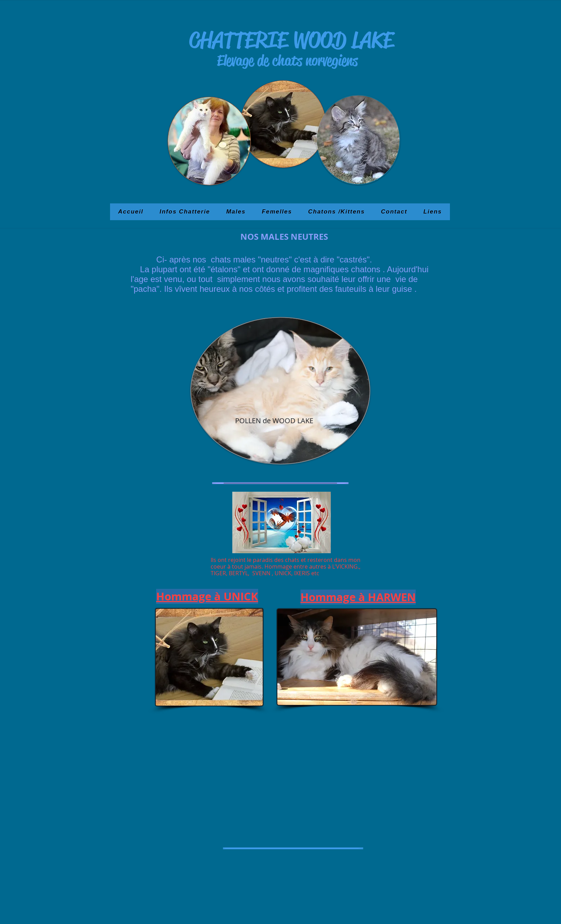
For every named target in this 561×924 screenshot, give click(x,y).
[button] (236, 212)
